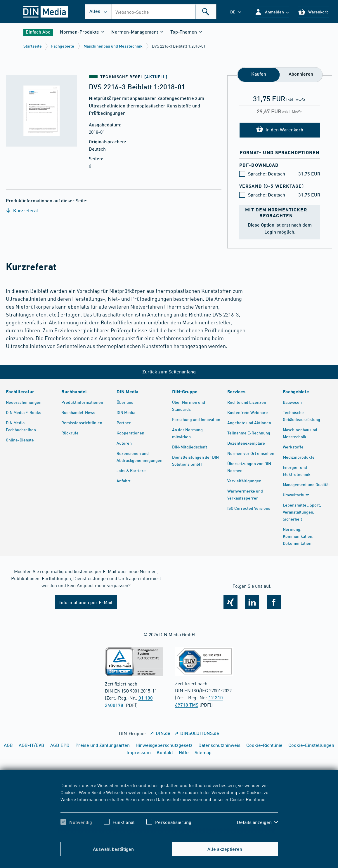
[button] (272, 12)
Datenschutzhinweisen (179, 799)
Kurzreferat (22, 210)
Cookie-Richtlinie (248, 799)
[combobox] (164, 12)
